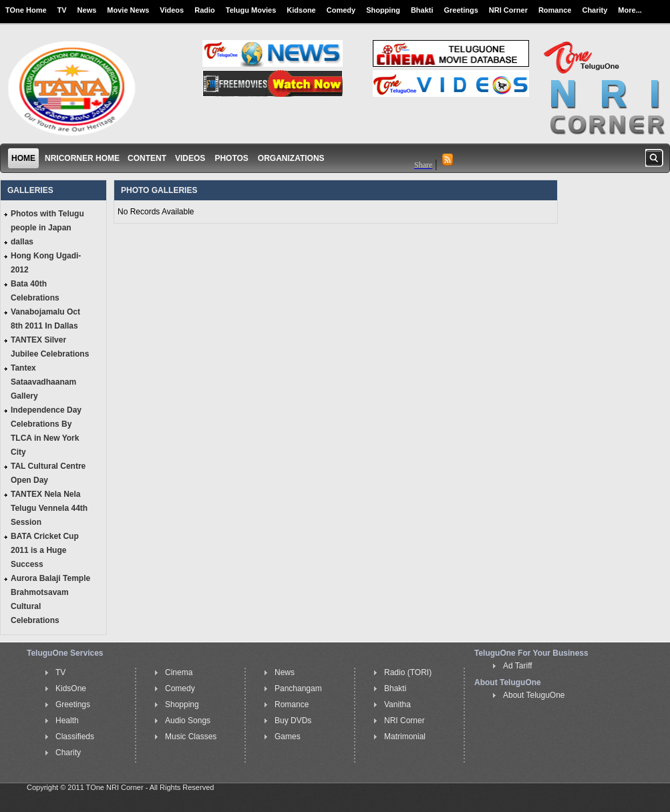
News (87, 10)
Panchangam (298, 688)
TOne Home (26, 10)
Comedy (341, 10)
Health (67, 721)
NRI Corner (508, 10)
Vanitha (397, 704)
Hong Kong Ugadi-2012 (46, 263)
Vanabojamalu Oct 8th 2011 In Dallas (45, 319)
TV (62, 10)
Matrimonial (405, 737)
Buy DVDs (293, 721)
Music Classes (191, 737)
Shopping (383, 10)
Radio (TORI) (408, 672)
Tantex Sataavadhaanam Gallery (43, 382)
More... (630, 10)
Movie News (128, 10)
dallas (22, 242)
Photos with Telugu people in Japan (47, 221)
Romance (555, 10)
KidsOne (71, 688)
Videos (172, 10)
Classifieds (75, 737)
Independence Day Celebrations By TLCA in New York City (46, 431)
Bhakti (422, 10)
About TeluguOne (534, 695)
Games (288, 737)
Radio (205, 10)
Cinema (179, 672)
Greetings (461, 10)
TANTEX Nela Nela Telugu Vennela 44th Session (49, 508)
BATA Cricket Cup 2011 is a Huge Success (45, 550)
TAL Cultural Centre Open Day (48, 473)
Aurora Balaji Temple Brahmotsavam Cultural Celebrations (50, 599)
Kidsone (301, 10)
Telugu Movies (251, 10)
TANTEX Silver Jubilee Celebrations (50, 347)
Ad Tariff (518, 666)
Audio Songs (188, 721)
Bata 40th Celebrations (35, 291)
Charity (595, 10)
